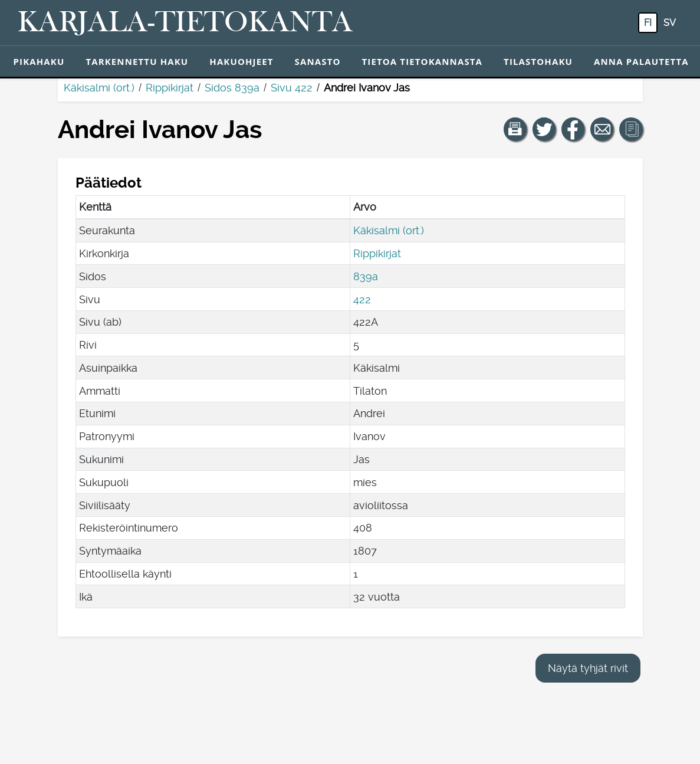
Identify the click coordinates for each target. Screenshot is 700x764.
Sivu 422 (292, 88)
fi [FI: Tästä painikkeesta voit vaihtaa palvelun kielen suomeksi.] (648, 23)
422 (362, 299)
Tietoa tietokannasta (423, 61)
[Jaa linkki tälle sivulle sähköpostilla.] (602, 129)
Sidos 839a (232, 88)
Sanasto (318, 61)
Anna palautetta (641, 61)
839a (366, 276)
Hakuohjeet (241, 61)
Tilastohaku (538, 61)
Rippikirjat (170, 88)
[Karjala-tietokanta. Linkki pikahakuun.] (185, 23)
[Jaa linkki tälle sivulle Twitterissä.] (544, 129)
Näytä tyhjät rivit (588, 668)
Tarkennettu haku (137, 61)
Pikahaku (39, 61)
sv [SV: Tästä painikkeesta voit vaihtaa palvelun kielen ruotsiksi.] (670, 23)
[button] (515, 129)
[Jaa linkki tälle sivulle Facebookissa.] (573, 129)
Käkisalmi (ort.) (99, 88)
